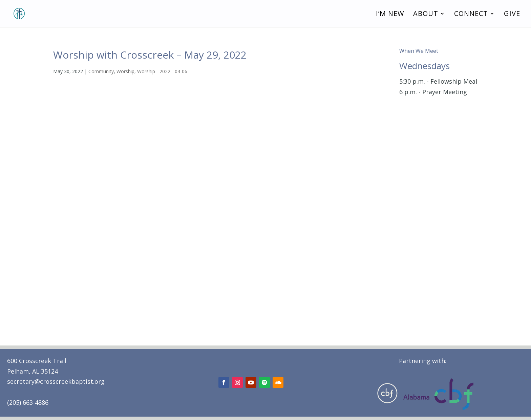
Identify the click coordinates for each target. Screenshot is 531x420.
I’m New (390, 15)
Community (101, 71)
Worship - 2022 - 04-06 (162, 71)
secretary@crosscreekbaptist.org (56, 381)
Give (512, 15)
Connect (471, 15)
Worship (125, 71)
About (426, 15)
